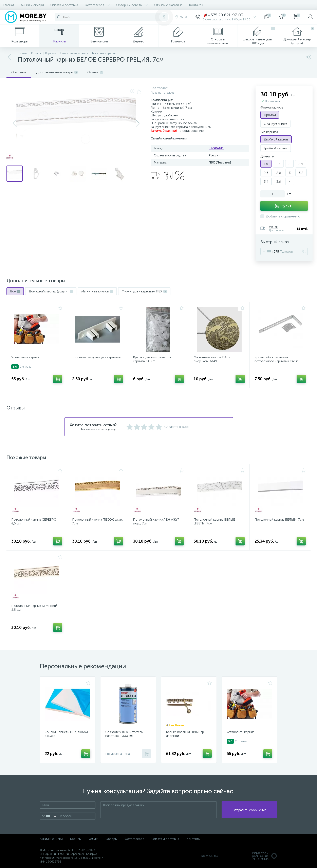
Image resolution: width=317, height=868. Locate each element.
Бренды (76, 839)
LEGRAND (216, 148)
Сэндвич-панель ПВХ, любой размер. (66, 734)
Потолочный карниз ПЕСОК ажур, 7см (97, 521)
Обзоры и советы (132, 5)
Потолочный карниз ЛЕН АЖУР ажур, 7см (156, 521)
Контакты (196, 5)
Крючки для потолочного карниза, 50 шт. (152, 359)
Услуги (93, 839)
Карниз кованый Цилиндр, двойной (185, 734)
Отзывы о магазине (168, 5)
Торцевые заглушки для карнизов (96, 357)
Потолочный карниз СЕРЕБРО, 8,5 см (34, 521)
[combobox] (270, 251)
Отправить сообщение (249, 810)
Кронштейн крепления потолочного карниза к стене (277, 359)
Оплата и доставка (64, 5)
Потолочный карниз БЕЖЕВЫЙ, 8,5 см (35, 608)
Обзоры (111, 839)
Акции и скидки (32, 5)
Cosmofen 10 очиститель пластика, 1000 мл (124, 734)
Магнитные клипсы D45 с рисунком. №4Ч (212, 359)
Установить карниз (25, 357)
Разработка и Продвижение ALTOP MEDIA (264, 856)
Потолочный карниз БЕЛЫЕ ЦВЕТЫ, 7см (214, 521)
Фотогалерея (97, 5)
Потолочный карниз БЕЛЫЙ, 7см (279, 519)
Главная (9, 5)
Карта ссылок (210, 856)
